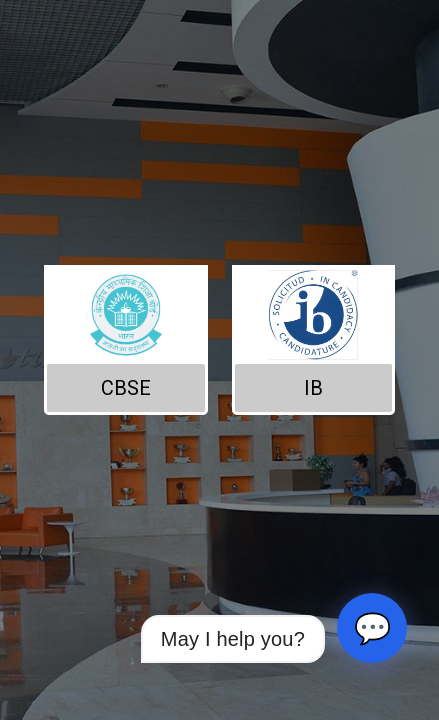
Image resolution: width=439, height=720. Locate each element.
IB (313, 388)
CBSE (126, 388)
